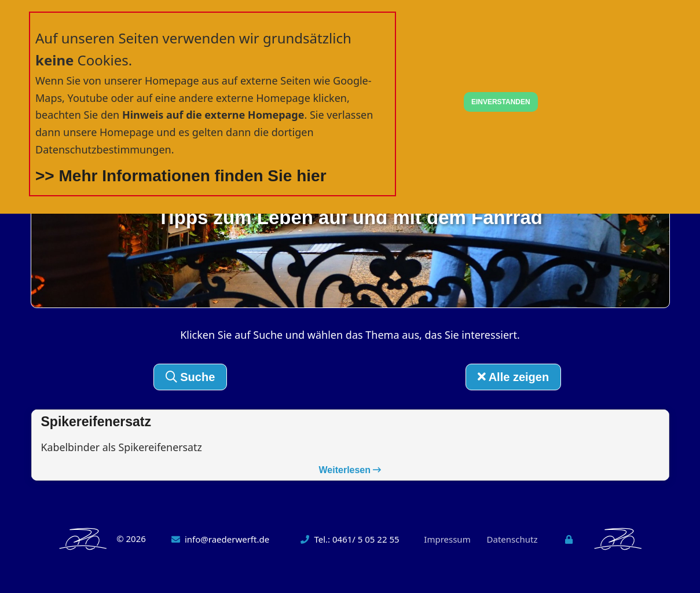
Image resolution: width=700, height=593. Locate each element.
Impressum (447, 540)
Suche (190, 377)
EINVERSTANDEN (501, 102)
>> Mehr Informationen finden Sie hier (181, 176)
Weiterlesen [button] (350, 471)
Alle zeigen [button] (513, 377)
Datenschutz (512, 540)
